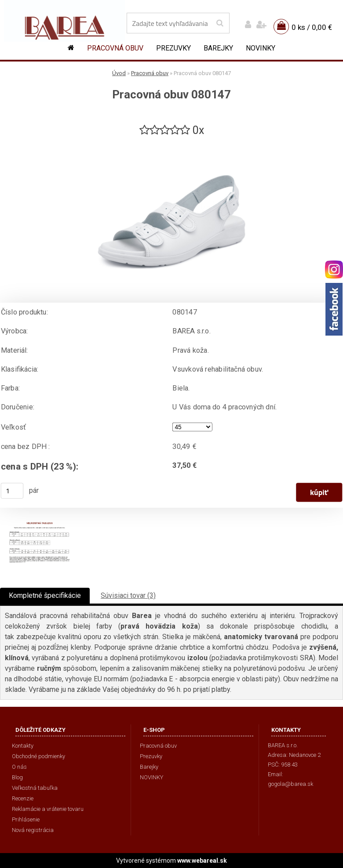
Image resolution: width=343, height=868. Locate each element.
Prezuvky (173, 48)
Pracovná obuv (115, 48)
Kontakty (23, 746)
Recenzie (23, 798)
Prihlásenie (26, 819)
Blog (17, 777)
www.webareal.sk (202, 861)
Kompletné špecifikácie (45, 595)
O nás (19, 767)
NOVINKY (261, 48)
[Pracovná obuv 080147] (171, 141)
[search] (220, 23)
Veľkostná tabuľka (35, 788)
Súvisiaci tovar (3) (128, 595)
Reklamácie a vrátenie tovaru (48, 809)
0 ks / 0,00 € (312, 27)
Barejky (218, 48)
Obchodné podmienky (38, 756)
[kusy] (12, 491)
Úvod (119, 73)
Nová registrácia (33, 830)
